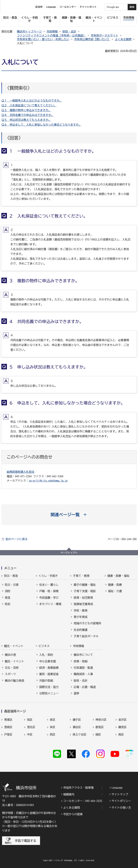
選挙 (76, 693)
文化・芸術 (12, 668)
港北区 (31, 727)
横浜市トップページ (29, 31)
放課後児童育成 (83, 604)
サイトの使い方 (121, 808)
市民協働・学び (49, 598)
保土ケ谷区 (80, 734)
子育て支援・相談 (85, 591)
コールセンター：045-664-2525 (83, 801)
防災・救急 (11, 576)
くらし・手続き (48, 576)
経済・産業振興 (49, 668)
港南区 (8, 727)
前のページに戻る (17, 539)
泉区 (53, 720)
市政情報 (52, 31)
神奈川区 (101, 720)
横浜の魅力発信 (14, 681)
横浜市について (83, 655)
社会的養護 (81, 630)
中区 (30, 734)
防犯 (8, 604)
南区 (121, 734)
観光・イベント (14, 646)
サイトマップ (120, 794)
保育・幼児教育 (83, 598)
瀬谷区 (77, 727)
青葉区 (8, 720)
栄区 (53, 727)
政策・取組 (81, 661)
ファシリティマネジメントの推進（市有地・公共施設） (51, 35)
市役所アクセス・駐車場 (78, 788)
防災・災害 (12, 585)
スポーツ (10, 674)
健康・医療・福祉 (119, 576)
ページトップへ (69, 553)
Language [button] (51, 7)
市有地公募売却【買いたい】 (92, 39)
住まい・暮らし (49, 585)
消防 (8, 591)
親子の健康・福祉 (85, 585)
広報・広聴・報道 (85, 687)
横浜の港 (10, 655)
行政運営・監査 (83, 668)
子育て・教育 (81, 576)
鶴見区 (122, 727)
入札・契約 (46, 655)
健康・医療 (115, 585)
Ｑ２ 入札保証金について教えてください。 (29, 105)
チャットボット (88, 7)
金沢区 (122, 720)
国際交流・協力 (49, 687)
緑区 (98, 734)
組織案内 (69, 794)
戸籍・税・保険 (49, 591)
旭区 (30, 720)
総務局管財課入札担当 (21, 472)
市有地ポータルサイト (105, 35)
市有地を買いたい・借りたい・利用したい (43, 39)
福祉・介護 (115, 591)
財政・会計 (69, 31)
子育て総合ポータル (86, 636)
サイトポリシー (121, 801)
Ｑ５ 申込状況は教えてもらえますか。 (26, 120)
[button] (69, 515)
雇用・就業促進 (49, 674)
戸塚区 (8, 734)
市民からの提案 (73, 814)
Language (117, 788)
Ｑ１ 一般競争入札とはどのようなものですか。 (32, 101)
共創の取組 (46, 681)
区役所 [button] (39, 7)
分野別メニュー (49, 693)
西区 (53, 734)
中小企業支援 (48, 661)
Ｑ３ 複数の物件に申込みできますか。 (26, 110)
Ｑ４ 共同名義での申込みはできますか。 (28, 115)
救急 (8, 598)
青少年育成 (81, 617)
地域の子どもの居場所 (87, 623)
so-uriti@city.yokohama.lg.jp (48, 481)
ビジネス (44, 646)
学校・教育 (81, 611)
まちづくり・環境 (50, 604)
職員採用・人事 (83, 674)
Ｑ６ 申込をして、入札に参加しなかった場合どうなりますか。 (41, 125)
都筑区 (100, 727)
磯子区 (77, 720)
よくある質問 (123, 39)
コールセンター (68, 7)
